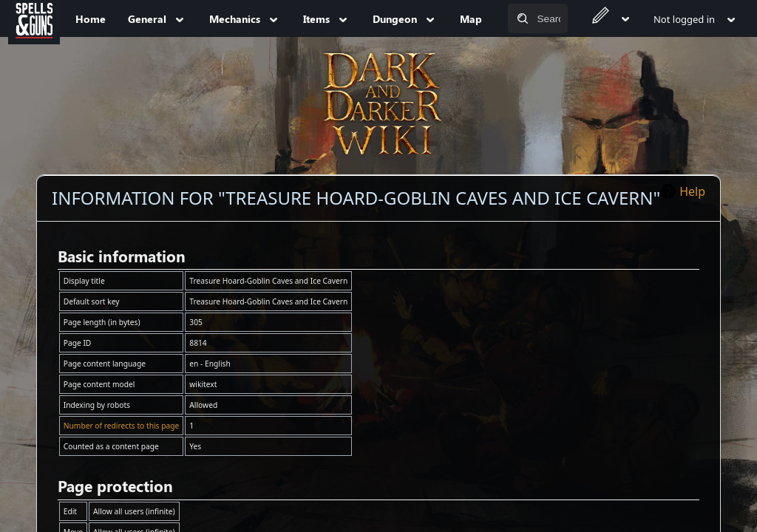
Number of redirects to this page (122, 426)
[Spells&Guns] (34, 18)
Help (692, 191)
